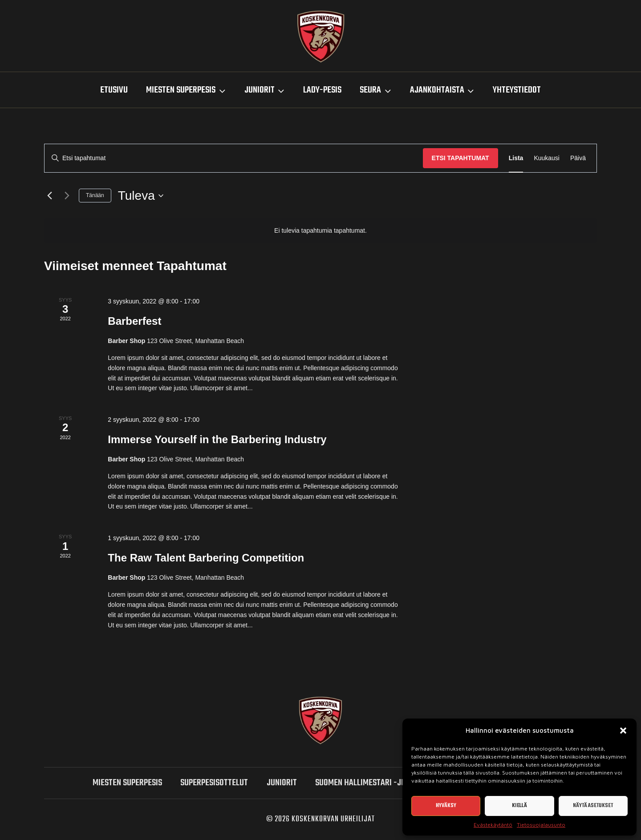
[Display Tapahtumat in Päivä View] (578, 158)
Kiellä (519, 806)
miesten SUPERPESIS (127, 783)
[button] (623, 731)
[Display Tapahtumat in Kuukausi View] (547, 158)
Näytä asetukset (593, 806)
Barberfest (134, 321)
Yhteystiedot (517, 90)
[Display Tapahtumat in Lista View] (516, 158)
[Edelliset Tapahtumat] (49, 196)
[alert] (320, 231)
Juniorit (282, 783)
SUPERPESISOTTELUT (214, 783)
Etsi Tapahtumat (460, 158)
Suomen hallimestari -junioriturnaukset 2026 (400, 783)
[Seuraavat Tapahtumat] (67, 196)
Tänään (95, 195)
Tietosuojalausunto (541, 825)
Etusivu (114, 90)
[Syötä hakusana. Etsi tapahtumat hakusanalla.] (234, 158)
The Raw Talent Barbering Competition (206, 558)
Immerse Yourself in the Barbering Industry (217, 439)
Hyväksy (446, 806)
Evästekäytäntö (493, 825)
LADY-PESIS (322, 90)
